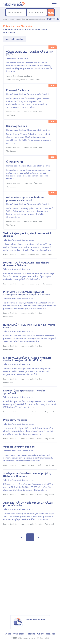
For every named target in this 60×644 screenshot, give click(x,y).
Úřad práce (19, 634)
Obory (41, 634)
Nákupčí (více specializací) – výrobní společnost (25, 392)
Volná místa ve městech (18, 19)
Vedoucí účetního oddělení (19, 447)
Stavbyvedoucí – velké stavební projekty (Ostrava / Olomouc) (27, 475)
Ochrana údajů (44, 638)
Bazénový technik (16, 126)
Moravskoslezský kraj (37, 19)
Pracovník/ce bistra (18, 90)
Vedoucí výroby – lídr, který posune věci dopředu (27, 235)
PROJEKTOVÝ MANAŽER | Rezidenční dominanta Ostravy (26, 264)
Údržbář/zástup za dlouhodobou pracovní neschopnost (26, 199)
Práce (5, 19)
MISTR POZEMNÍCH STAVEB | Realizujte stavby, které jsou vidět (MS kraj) (27, 359)
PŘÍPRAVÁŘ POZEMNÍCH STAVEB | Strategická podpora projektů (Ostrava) (27, 293)
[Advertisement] (30, 578)
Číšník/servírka (15, 162)
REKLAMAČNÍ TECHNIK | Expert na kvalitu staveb (29, 326)
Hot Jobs (51, 634)
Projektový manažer (15, 420)
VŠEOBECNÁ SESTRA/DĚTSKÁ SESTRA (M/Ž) (30, 53)
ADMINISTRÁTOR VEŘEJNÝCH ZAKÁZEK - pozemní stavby (29, 504)
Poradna (31, 634)
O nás (8, 634)
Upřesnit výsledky (14, 39)
